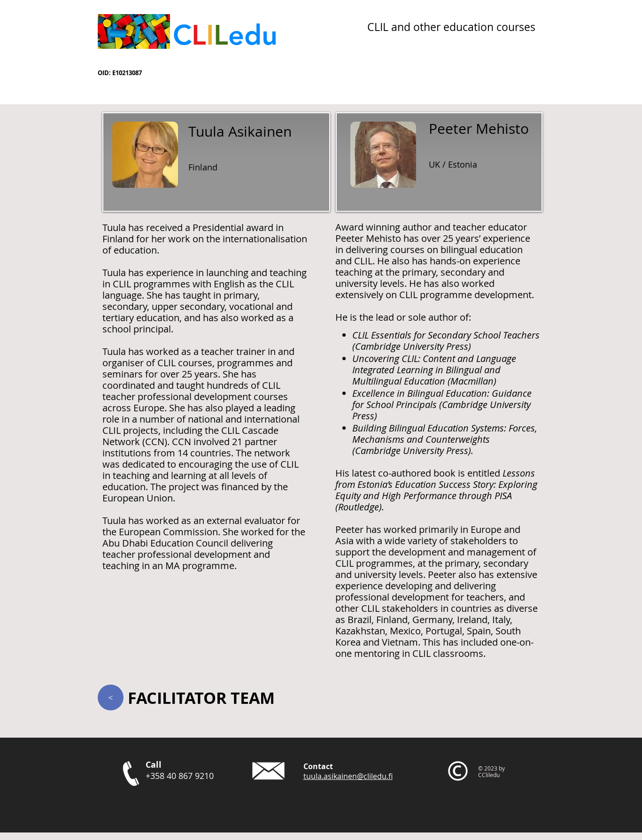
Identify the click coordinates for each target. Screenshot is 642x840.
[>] (111, 697)
